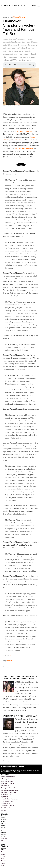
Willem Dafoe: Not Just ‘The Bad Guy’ (20, 716)
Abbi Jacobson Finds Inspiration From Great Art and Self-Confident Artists (20, 678)
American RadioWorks (8, 777)
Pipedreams (5, 797)
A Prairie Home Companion (9, 799)
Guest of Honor (19, 17)
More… (3, 810)
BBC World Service (7, 781)
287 (11, 656)
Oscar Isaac (18, 140)
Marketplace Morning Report (10, 790)
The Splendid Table (7, 801)
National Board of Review (24, 149)
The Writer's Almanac (8, 806)
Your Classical (5, 808)
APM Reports (5, 779)
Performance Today (7, 795)
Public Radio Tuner (3, 854)
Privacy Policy (18, 772)
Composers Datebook (8, 783)
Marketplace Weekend (8, 788)
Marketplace (5, 786)
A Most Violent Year (25, 132)
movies (10, 661)
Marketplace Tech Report (9, 792)
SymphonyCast (6, 803)
